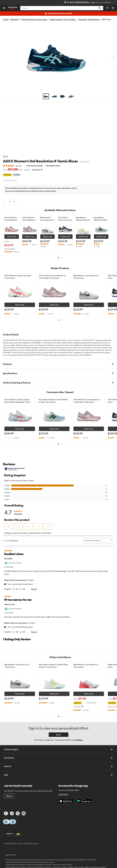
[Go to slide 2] (54, 96)
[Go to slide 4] (71, 96)
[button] (100, 8)
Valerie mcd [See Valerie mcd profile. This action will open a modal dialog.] (9, 604)
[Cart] (113, 8)
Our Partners (59, 758)
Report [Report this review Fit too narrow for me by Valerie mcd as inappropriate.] (34, 632)
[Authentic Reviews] (15, 469)
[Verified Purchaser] (13, 563)
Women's (15, 19)
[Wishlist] (107, 8)
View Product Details (35, 165)
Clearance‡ (7, 175)
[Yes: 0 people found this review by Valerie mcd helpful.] (16, 632)
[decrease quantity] (5, 202)
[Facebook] (6, 813)
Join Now (79, 740)
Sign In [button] (58, 735)
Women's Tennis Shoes (89, 19)
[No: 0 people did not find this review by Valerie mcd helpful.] (23, 632)
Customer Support (59, 749)
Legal (59, 775)
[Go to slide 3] (63, 96)
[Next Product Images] (113, 58)
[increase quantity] (14, 202)
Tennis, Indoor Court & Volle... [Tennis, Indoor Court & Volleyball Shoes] (63, 19)
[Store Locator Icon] (65, 2)
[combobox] (100, 541)
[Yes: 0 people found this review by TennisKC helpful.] (16, 589)
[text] (12, 252)
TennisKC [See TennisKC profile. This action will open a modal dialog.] (8, 558)
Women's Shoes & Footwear (34, 19)
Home (6, 19)
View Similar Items (53, 165)
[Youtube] (24, 813)
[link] (13, 166)
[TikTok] (12, 813)
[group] (80, 702)
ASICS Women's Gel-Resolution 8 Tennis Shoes (40, 161)
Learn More (63, 794)
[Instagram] (18, 813)
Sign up (9, 796)
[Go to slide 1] (46, 96)
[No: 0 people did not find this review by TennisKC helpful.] (23, 589)
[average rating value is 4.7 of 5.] (11, 166)
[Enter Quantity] (9, 202)
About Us (59, 766)
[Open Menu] (4, 8)
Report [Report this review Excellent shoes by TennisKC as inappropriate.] (34, 589)
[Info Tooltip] (42, 170)
